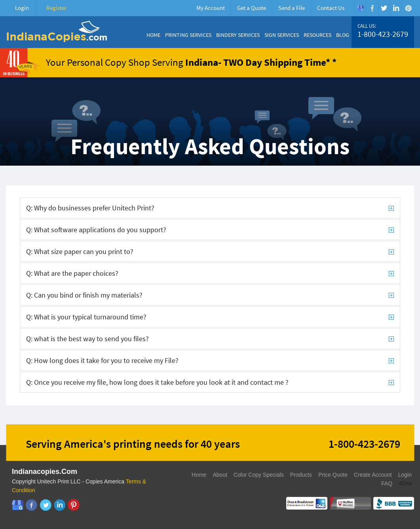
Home (153, 35)
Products (301, 475)
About (220, 475)
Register (56, 8)
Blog (343, 35)
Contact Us (331, 8)
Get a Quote (252, 8)
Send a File (292, 8)
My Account (211, 8)
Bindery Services (238, 35)
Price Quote (333, 475)
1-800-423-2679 (383, 34)
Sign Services (282, 35)
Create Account (373, 475)
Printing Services (188, 35)
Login (22, 8)
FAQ (387, 483)
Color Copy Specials (259, 475)
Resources (317, 35)
